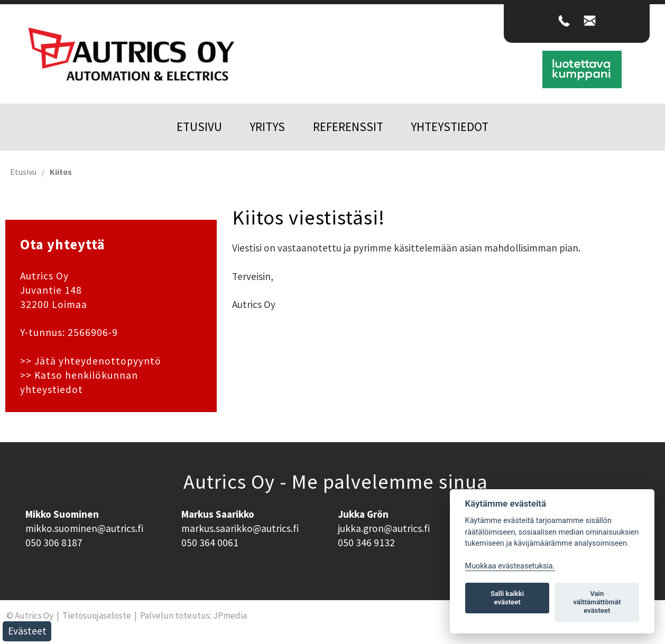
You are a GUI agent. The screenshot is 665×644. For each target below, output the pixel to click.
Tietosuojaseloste (97, 615)
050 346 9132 (366, 543)
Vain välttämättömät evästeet (597, 602)
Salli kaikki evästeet (507, 598)
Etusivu (199, 127)
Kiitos (61, 172)
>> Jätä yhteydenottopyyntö (91, 361)
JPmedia (230, 615)
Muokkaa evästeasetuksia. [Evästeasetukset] (510, 566)
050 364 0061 (210, 543)
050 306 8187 (54, 543)
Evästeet (27, 631)
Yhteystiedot (450, 127)
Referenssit (348, 127)
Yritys (267, 127)
